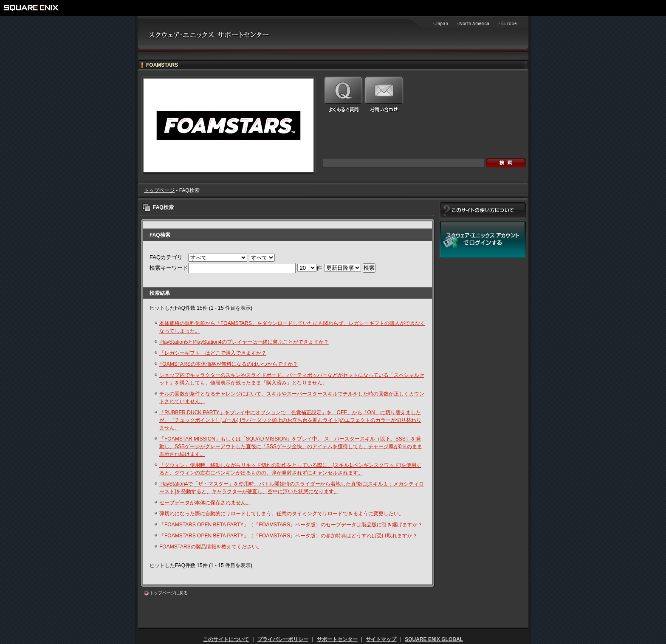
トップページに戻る (169, 593)
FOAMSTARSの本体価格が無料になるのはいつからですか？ (229, 364)
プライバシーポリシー (283, 639)
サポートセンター (337, 639)
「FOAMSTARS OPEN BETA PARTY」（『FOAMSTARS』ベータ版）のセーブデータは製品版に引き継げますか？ (291, 525)
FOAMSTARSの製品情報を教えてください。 (211, 547)
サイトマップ (381, 639)
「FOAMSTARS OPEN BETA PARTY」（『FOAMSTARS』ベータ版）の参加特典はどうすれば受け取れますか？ (288, 536)
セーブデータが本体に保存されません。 (205, 503)
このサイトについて (226, 639)
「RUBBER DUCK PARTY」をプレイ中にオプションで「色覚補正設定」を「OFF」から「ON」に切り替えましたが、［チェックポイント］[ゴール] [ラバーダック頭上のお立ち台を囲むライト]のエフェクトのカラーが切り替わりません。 (290, 420)
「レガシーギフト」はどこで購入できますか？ (213, 353)
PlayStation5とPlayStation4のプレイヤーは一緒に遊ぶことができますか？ (244, 342)
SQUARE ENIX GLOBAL (434, 639)
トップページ (159, 190)
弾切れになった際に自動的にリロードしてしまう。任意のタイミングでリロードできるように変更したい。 (282, 514)
